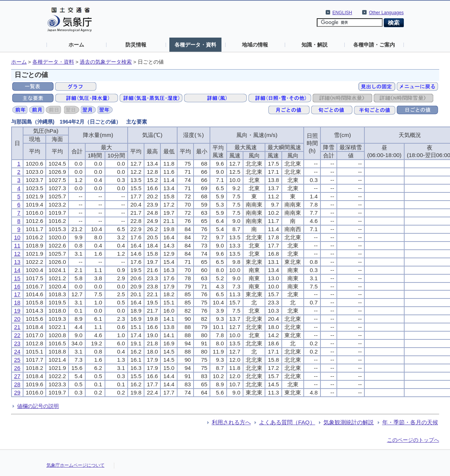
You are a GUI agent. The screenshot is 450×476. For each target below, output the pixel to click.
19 (17, 311)
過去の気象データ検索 (106, 62)
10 (17, 237)
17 (17, 294)
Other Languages (386, 13)
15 (17, 278)
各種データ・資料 (195, 45)
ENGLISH (342, 13)
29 (17, 392)
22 (17, 335)
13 (17, 262)
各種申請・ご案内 (374, 45)
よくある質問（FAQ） (287, 422)
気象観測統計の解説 (349, 422)
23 (17, 343)
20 (17, 319)
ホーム (76, 45)
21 (17, 327)
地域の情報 (255, 45)
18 (17, 302)
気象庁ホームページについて (76, 465)
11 (17, 245)
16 (17, 286)
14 (17, 270)
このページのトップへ (413, 440)
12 (17, 254)
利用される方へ (231, 422)
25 (17, 360)
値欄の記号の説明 (38, 406)
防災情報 (136, 45)
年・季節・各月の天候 (410, 422)
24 (17, 352)
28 (17, 384)
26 (17, 368)
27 (17, 376)
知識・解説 (315, 45)
